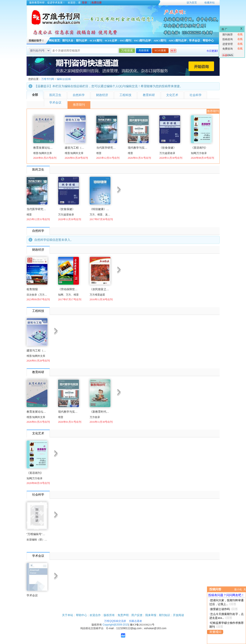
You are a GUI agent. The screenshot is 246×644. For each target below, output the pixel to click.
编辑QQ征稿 (64, 79)
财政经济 (102, 95)
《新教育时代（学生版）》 (100, 412)
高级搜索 (144, 50)
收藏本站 (210, 3)
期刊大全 (68, 41)
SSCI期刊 (125, 41)
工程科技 (125, 95)
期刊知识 (165, 615)
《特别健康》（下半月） (100, 209)
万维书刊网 (48, 79)
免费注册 (97, 3)
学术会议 (195, 41)
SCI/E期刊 (96, 41)
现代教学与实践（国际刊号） (138, 148)
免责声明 (123, 615)
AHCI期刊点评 (177, 41)
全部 (35, 95)
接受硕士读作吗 (220, 609)
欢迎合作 (95, 615)
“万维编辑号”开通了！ (37, 534)
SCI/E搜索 (160, 50)
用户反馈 (137, 615)
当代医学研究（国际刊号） (107, 148)
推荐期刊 (79, 105)
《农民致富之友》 (100, 289)
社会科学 (196, 95)
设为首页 (192, 3)
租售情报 (32, 289)
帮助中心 (208, 41)
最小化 (238, 589)
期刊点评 (81, 41)
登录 (85, 3)
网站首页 (54, 41)
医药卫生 (55, 95)
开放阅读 (178, 615)
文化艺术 (172, 95)
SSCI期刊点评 (142, 41)
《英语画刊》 (199, 148)
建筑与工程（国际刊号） (75, 148)
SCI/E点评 (111, 41)
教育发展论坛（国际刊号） (44, 148)
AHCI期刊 (160, 41)
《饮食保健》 (168, 148)
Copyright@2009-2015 (115, 625)
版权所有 (109, 615)
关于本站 (68, 615)
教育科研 (149, 95)
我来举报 (151, 615)
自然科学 (79, 95)
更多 (119, 189)
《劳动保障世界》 (69, 289)
